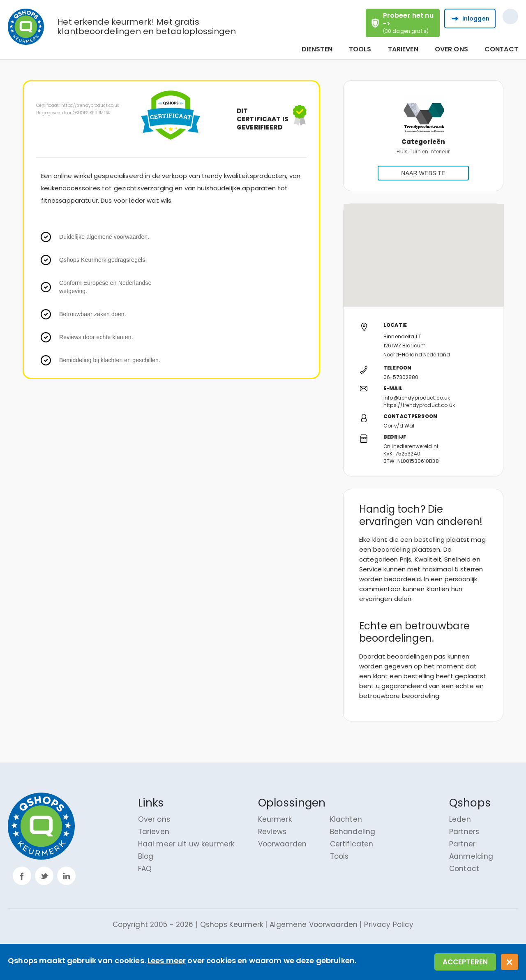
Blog (146, 856)
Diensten (317, 49)
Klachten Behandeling (353, 825)
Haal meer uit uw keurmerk (186, 844)
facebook (22, 876)
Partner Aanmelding (471, 850)
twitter (44, 876)
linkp (66, 876)
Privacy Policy (389, 925)
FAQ (145, 869)
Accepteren (465, 962)
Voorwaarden (283, 844)
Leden (460, 819)
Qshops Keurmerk (232, 925)
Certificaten (352, 844)
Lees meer (167, 960)
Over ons (451, 49)
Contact (501, 49)
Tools (360, 49)
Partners (464, 832)
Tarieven (403, 49)
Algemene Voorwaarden (314, 925)
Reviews (272, 832)
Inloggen (476, 18)
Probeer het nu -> (411, 23)
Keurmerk (275, 819)
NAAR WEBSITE (423, 173)
